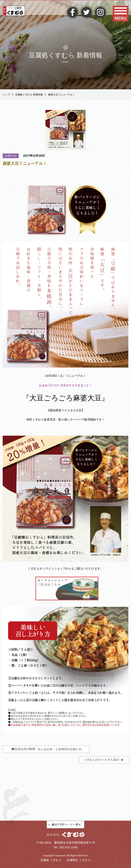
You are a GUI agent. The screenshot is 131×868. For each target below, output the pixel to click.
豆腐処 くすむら (51, 860)
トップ (6, 95)
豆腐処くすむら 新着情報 (29, 95)
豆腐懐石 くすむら (79, 860)
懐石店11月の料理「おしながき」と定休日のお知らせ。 (48, 749)
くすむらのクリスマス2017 (101, 760)
